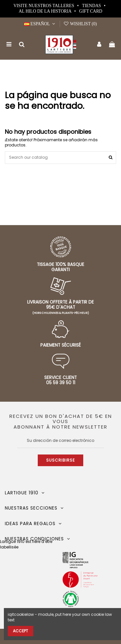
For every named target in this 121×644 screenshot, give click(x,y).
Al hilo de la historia (45, 11)
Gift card (91, 11)
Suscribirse (60, 460)
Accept (20, 631)
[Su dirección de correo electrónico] (61, 441)
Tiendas (92, 6)
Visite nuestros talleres (45, 6)
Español (40, 24)
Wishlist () (80, 24)
